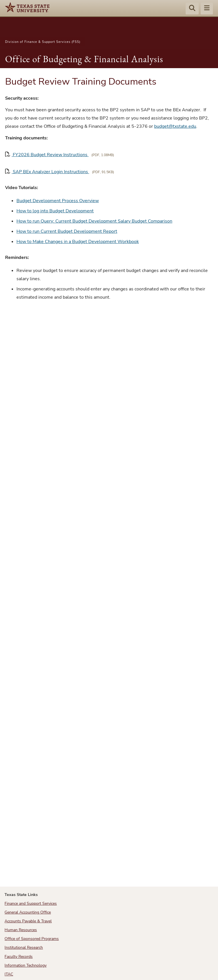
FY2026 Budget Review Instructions (47, 155)
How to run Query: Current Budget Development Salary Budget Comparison (94, 221)
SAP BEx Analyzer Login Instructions (47, 172)
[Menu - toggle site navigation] (207, 9)
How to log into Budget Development (55, 211)
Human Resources (21, 930)
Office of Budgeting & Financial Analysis (84, 59)
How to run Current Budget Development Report (67, 231)
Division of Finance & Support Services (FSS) (43, 42)
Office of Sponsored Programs (32, 939)
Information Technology (26, 965)
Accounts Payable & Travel (28, 921)
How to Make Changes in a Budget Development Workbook (78, 242)
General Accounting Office (28, 912)
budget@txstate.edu (175, 126)
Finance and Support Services (31, 903)
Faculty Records (19, 957)
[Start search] (192, 9)
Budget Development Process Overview (58, 201)
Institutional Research (24, 947)
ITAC (9, 974)
